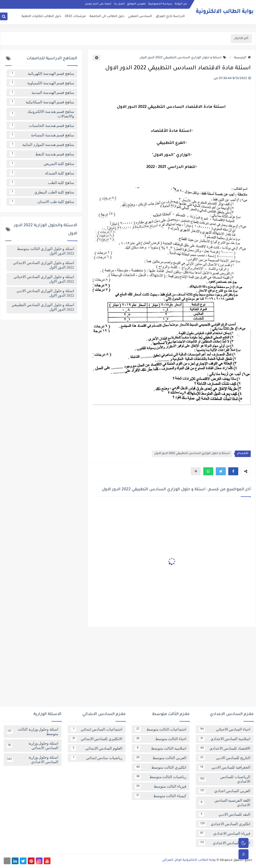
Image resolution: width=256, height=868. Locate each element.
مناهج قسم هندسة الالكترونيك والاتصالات (42, 114)
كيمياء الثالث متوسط (161, 796)
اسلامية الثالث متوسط (161, 748)
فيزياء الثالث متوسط (161, 786)
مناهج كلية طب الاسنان (42, 202)
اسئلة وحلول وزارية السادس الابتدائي (33, 746)
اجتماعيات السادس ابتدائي (97, 729)
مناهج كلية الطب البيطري (42, 192)
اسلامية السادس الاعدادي (225, 739)
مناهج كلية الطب (42, 183)
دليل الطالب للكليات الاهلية (41, 17)
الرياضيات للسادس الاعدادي (225, 779)
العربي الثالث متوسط (161, 758)
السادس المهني (140, 17)
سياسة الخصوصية (160, 4)
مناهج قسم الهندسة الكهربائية (42, 74)
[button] (233, 471)
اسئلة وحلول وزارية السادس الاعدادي (33, 760)
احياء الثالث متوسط (161, 739)
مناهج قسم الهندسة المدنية (42, 93)
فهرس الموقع (136, 4)
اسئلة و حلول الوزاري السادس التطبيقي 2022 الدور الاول (183, 58)
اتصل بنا (119, 4)
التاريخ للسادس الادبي (225, 758)
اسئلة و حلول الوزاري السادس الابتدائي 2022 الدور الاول (43, 265)
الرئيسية (242, 58)
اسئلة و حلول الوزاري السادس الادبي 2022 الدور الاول (45, 293)
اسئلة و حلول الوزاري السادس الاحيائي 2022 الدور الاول (44, 279)
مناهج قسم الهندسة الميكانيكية (42, 102)
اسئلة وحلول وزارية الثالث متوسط (33, 732)
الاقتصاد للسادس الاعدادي (225, 748)
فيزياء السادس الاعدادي (225, 833)
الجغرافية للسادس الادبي (225, 767)
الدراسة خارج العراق (170, 17)
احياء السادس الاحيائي (225, 729)
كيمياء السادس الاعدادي (225, 843)
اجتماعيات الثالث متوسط (161, 729)
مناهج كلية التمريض (42, 164)
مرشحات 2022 (75, 17)
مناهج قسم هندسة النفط (42, 154)
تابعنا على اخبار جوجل (98, 4)
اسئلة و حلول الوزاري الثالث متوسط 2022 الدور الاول (45, 251)
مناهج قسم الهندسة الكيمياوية (42, 83)
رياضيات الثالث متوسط (161, 777)
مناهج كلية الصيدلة (42, 173)
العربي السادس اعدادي (225, 791)
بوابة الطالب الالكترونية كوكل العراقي (189, 860)
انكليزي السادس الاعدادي (225, 824)
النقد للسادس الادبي (225, 814)
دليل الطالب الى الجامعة (107, 17)
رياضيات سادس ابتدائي (97, 758)
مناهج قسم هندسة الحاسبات (42, 126)
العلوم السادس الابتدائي (97, 748)
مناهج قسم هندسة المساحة (42, 135)
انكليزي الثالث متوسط (161, 767)
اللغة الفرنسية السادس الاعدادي (225, 803)
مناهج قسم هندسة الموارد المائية (42, 145)
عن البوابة (181, 4)
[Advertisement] (128, 669)
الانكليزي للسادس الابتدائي (97, 739)
